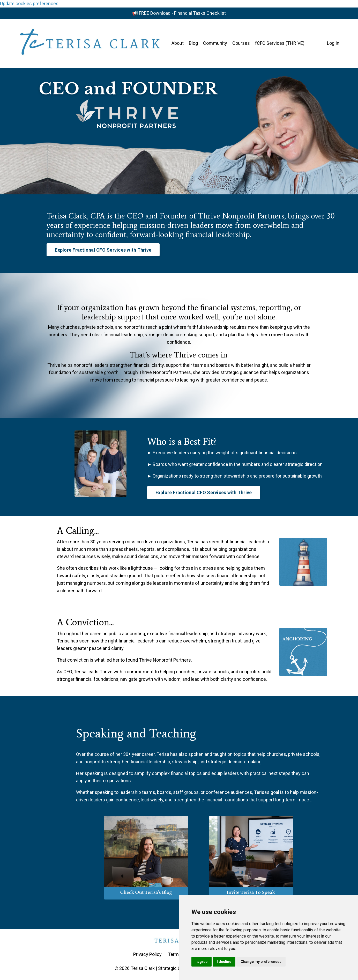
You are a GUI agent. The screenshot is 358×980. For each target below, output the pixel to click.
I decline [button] (224, 962)
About (178, 43)
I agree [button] (202, 962)
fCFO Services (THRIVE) (280, 43)
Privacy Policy (147, 954)
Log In (333, 43)
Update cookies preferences (29, 3)
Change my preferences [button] (261, 962)
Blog (193, 43)
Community (215, 43)
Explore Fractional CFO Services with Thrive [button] (103, 250)
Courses (241, 43)
